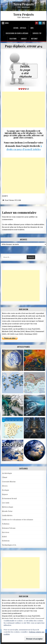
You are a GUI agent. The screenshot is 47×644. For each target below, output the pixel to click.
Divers (5, 486)
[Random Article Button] (37, 23)
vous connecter (18, 217)
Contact (24, 39)
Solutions (13, 39)
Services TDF (37, 33)
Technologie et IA (9, 545)
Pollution (6, 524)
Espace (5, 494)
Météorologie (8, 507)
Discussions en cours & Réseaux (17, 33)
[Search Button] (44, 23)
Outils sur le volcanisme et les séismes (18, 520)
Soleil (4, 537)
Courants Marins (9, 482)
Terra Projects (23, 4)
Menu (7, 23)
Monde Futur (7, 511)
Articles (36, 149)
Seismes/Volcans (9, 528)
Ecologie (6, 490)
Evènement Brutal (9, 498)
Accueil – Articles (20, 28)
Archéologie (7, 473)
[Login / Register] (40, 23)
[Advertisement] (24, 110)
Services (6, 532)
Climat (5, 477)
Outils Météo (7, 515)
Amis (32, 28)
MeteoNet (34, 39)
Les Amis (6, 503)
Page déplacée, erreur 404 (24, 46)
